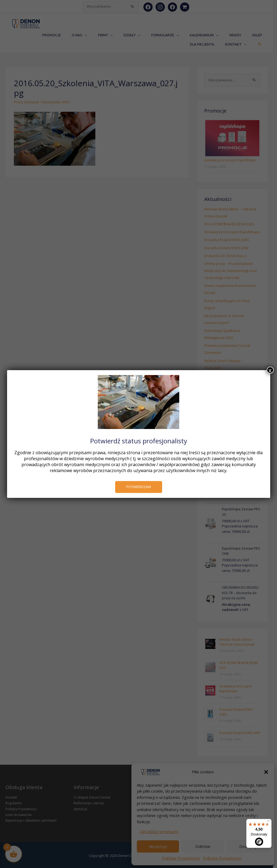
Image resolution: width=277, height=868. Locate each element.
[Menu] (268, 822)
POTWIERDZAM (139, 487)
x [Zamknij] (270, 370)
